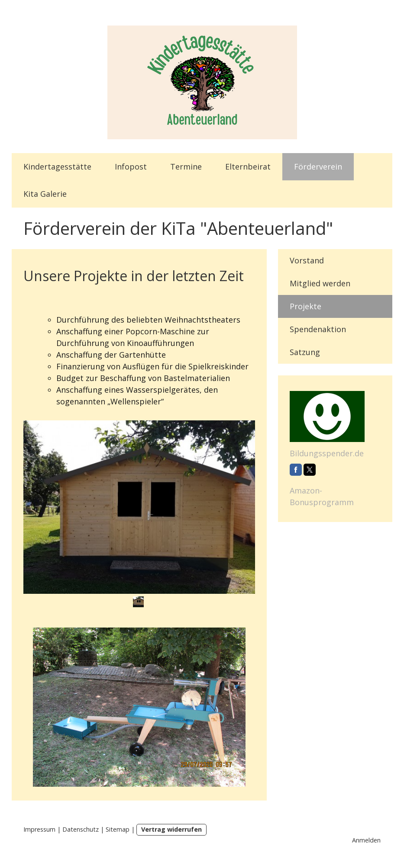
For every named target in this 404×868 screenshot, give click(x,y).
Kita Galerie (45, 194)
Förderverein (318, 167)
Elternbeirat (248, 167)
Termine (186, 167)
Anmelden (366, 840)
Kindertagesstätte (57, 167)
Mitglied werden (320, 283)
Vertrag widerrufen (171, 829)
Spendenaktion (318, 329)
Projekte (305, 306)
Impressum (39, 829)
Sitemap (118, 829)
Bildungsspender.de (327, 453)
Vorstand (307, 260)
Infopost (131, 167)
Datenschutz (81, 829)
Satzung (305, 352)
